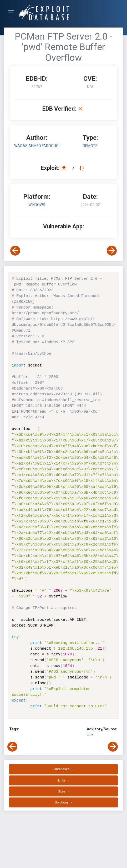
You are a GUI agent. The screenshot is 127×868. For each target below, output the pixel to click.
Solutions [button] (62, 802)
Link (90, 735)
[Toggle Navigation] (13, 13)
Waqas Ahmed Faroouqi (37, 146)
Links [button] (62, 780)
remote (90, 146)
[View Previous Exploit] (15, 251)
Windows (37, 205)
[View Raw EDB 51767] (82, 168)
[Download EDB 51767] (65, 168)
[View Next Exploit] (112, 251)
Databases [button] (62, 769)
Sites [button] (62, 791)
